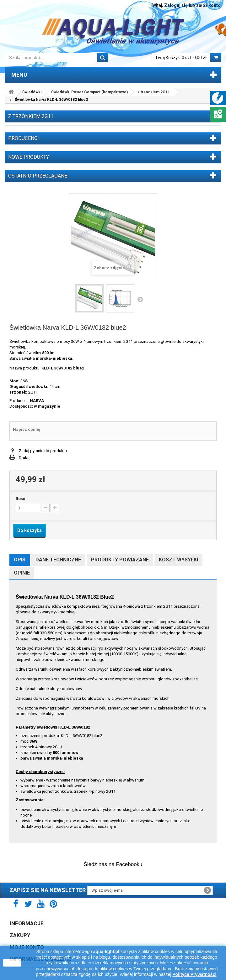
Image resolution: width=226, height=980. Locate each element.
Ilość (20, 499)
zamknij (12, 963)
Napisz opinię (27, 429)
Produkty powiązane (120, 560)
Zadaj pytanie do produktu (43, 451)
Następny (140, 299)
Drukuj (25, 458)
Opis (20, 560)
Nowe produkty (29, 157)
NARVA (37, 401)
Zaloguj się (176, 5)
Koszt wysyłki (178, 560)
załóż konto (208, 5)
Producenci (24, 138)
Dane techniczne (58, 560)
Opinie (22, 573)
